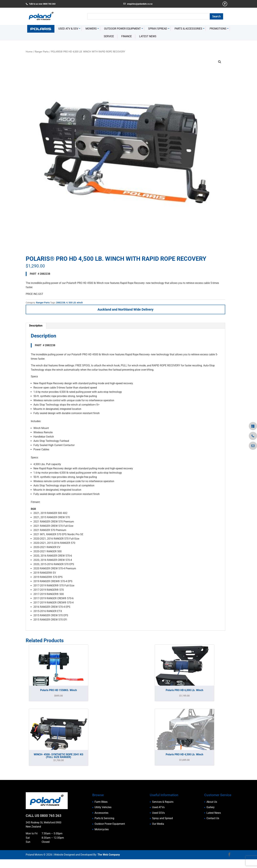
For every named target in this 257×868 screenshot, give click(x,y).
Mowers (91, 41)
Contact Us (213, 831)
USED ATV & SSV (68, 41)
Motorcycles (102, 842)
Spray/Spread (158, 41)
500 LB (72, 315)
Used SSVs (158, 825)
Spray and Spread (162, 831)
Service (109, 49)
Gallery (211, 820)
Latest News (148, 49)
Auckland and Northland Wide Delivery (125, 322)
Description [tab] (36, 338)
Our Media (158, 836)
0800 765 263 (51, 828)
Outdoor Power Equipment (122, 41)
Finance (127, 49)
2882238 (61, 315)
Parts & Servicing (104, 831)
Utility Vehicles (103, 820)
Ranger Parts (42, 64)
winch (80, 315)
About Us (212, 814)
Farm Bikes (101, 814)
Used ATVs (158, 820)
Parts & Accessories (188, 41)
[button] (220, 74)
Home (29, 64)
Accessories (101, 825)
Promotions (218, 41)
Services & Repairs (163, 814)
